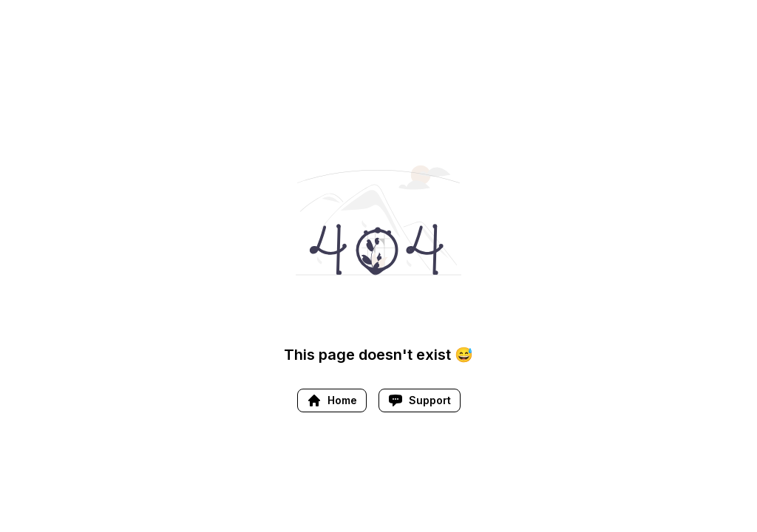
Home (332, 400)
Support (420, 400)
